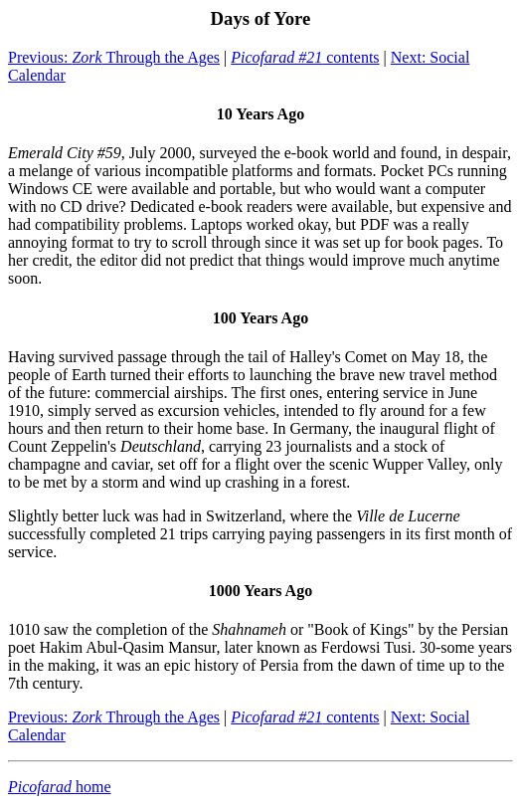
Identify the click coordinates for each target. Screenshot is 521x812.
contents (305, 57)
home (60, 787)
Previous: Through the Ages (114, 57)
